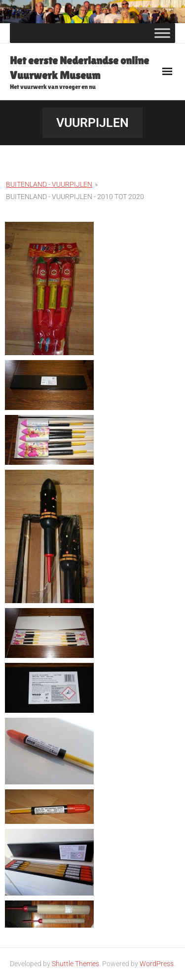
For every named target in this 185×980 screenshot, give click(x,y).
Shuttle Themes (75, 964)
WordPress (157, 964)
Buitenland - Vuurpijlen (49, 184)
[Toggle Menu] (162, 33)
